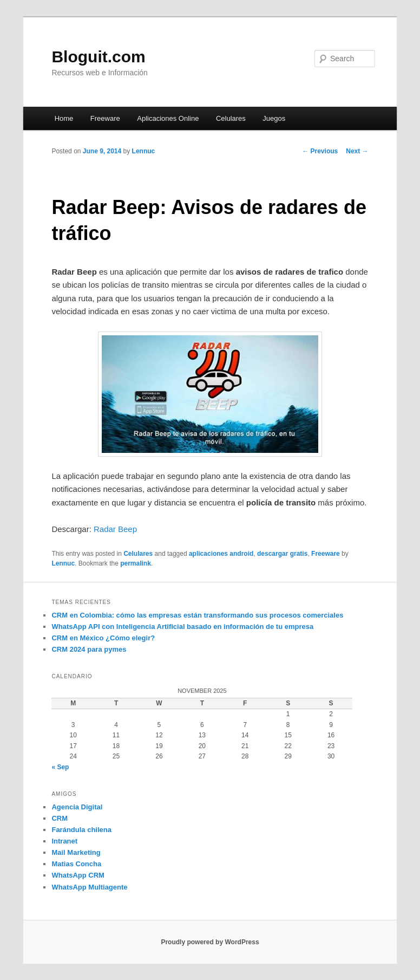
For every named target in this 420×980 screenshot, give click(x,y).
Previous (320, 151)
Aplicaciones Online (168, 118)
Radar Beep (115, 529)
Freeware (105, 118)
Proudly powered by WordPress (210, 942)
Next (357, 151)
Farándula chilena (81, 830)
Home (64, 118)
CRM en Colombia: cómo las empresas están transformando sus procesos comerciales (197, 615)
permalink (136, 563)
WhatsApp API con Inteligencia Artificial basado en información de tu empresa (182, 627)
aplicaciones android (221, 554)
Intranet (64, 841)
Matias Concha (76, 864)
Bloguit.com (98, 57)
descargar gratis (282, 554)
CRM (60, 818)
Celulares (231, 118)
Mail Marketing (76, 852)
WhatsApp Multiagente (89, 887)
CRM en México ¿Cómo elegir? (103, 638)
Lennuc (144, 151)
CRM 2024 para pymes (89, 649)
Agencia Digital (77, 807)
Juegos (274, 118)
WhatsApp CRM (78, 875)
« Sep (60, 767)
